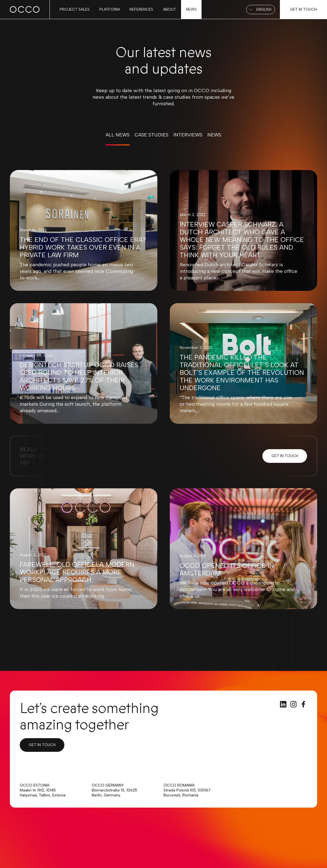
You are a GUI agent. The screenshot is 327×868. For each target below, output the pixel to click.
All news (118, 135)
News (191, 9)
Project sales (75, 9)
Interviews (188, 135)
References (141, 9)
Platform (110, 9)
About (170, 9)
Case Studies (151, 135)
